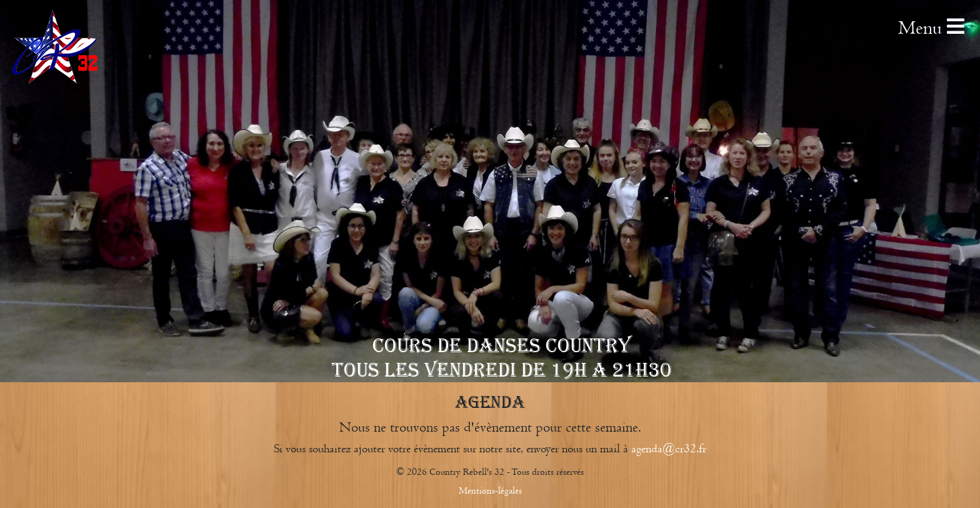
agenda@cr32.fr (669, 449)
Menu (931, 28)
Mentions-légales (490, 490)
